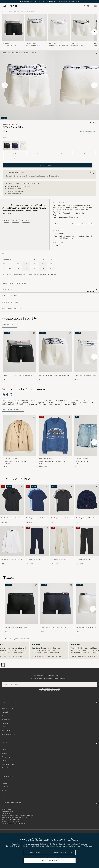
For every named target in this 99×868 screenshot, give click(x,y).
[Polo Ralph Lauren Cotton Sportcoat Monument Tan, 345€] (20, 441)
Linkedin (4, 794)
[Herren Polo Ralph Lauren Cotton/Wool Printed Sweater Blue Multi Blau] (55, 436)
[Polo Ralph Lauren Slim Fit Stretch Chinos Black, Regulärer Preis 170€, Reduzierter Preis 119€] (87, 545)
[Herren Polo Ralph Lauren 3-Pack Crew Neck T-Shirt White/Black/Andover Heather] (62, 500)
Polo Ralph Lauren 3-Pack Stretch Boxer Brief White (54, 375)
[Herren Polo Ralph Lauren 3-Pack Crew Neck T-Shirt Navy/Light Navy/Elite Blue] (37, 500)
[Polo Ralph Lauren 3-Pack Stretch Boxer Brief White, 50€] (36, 31)
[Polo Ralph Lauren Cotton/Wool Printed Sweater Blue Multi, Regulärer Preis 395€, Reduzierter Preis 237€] (55, 441)
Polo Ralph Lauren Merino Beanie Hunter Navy (87, 518)
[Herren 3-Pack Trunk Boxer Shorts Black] (21, 603)
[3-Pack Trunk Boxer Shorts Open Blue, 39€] (57, 608)
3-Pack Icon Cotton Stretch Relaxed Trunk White (59, 45)
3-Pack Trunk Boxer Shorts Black (16, 627)
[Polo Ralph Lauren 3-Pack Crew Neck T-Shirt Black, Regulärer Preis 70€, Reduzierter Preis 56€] (12, 504)
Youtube (4, 790)
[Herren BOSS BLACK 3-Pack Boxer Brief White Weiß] (82, 28)
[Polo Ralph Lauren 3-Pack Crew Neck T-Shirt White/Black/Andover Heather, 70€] (62, 504)
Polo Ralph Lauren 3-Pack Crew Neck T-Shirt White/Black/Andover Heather (61, 518)
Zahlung (4, 760)
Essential (26, 221)
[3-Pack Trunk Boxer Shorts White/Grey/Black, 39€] (20, 356)
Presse (4, 716)
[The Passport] (3, 667)
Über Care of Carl (7, 708)
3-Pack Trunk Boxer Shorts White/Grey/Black (9, 45)
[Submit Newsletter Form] (95, 684)
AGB (3, 727)
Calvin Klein (52, 43)
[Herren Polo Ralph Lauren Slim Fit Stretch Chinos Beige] (62, 541)
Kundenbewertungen (8, 764)
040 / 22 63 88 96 (13, 822)
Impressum (5, 723)
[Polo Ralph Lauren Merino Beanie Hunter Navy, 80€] (87, 504)
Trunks (33, 53)
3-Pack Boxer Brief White (77, 45)
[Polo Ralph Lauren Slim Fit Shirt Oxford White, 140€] (12, 545)
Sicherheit (5, 712)
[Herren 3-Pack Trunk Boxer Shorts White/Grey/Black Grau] (20, 351)
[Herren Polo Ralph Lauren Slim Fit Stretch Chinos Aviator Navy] (37, 541)
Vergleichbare (19, 318)
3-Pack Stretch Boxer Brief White (34, 45)
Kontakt (4, 753)
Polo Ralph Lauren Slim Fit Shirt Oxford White (12, 559)
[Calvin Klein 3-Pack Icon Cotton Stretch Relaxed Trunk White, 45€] (59, 31)
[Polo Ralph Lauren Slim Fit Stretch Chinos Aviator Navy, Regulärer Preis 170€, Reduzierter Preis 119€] (37, 545)
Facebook (5, 787)
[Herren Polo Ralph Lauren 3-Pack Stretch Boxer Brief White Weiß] (36, 28)
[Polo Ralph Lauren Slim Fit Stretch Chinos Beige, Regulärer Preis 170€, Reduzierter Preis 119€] (62, 545)
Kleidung (6, 53)
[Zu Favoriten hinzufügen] (34, 333)
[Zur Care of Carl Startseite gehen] (10, 6)
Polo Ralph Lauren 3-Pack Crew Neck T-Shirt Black (11, 518)
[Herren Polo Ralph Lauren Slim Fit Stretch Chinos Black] (87, 541)
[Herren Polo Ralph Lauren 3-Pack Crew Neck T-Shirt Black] (12, 500)
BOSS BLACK (6, 43)
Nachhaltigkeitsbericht (9, 734)
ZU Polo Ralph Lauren (13, 409)
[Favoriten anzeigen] (88, 6)
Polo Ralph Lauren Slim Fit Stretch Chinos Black (85, 559)
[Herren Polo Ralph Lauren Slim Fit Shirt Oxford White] (12, 541)
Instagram (5, 783)
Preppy (6, 221)
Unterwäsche (15, 53)
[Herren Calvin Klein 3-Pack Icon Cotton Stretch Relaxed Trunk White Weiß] (59, 28)
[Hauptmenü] (95, 6)
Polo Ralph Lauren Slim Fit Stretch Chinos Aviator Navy (35, 559)
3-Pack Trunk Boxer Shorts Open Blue (53, 627)
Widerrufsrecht (7, 730)
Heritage (16, 221)
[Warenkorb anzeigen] (92, 6)
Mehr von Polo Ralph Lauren (23, 389)
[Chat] (6, 667)
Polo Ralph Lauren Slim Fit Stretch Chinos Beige (60, 559)
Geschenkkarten (7, 768)
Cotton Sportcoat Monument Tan (15, 461)
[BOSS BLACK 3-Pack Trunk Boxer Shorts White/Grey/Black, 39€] (13, 31)
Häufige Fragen (7, 757)
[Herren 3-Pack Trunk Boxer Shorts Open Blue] (57, 603)
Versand (4, 749)
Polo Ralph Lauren (32, 43)
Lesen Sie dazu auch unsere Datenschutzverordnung (49, 690)
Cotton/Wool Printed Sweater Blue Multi (53, 461)
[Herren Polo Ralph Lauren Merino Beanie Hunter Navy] (87, 500)
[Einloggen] (84, 6)
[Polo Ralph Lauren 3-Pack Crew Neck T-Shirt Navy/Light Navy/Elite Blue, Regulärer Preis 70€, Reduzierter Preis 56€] (37, 504)
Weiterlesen (88, 846)
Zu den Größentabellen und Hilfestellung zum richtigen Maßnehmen (30, 275)
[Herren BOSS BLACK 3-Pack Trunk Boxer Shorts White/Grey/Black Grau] (13, 28)
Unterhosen (25, 53)
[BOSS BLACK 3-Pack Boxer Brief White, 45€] (82, 31)
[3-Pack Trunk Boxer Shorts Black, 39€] (21, 608)
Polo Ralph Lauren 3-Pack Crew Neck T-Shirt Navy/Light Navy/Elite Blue (36, 518)
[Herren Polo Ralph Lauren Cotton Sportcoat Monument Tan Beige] (20, 436)
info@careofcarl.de (19, 824)
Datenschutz (6, 719)
